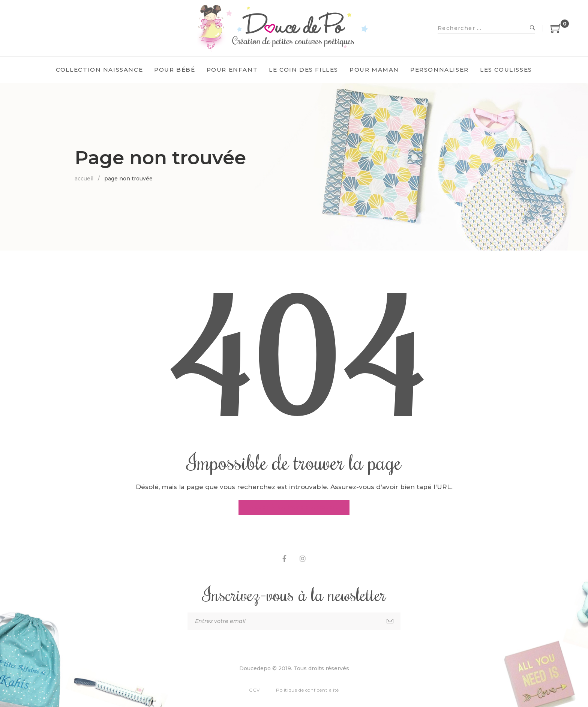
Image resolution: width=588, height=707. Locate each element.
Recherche (532, 28)
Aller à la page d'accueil (294, 507)
